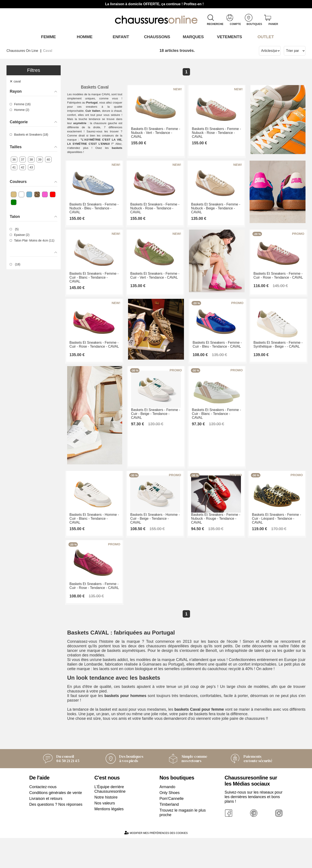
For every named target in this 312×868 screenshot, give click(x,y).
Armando (167, 817)
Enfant (120, 37)
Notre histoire (106, 827)
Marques (192, 37)
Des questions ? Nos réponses (56, 834)
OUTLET (265, 37)
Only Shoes (170, 823)
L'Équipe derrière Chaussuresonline (110, 819)
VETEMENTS (229, 37)
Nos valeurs (105, 833)
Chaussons (156, 37)
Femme (47, 37)
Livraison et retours (46, 829)
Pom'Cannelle (172, 829)
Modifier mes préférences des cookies (156, 863)
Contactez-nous (43, 817)
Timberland (169, 834)
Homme (84, 37)
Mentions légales (109, 839)
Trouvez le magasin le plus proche (183, 843)
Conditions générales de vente (56, 823)
